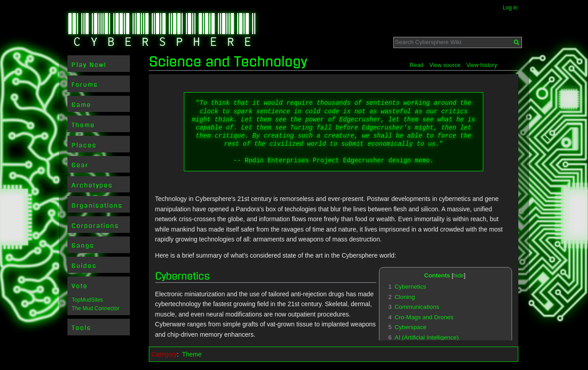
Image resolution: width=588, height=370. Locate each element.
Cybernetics (183, 276)
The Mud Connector (96, 308)
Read (417, 65)
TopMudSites (87, 300)
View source (445, 65)
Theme (192, 354)
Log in (510, 8)
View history (482, 65)
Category (164, 354)
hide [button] (459, 276)
